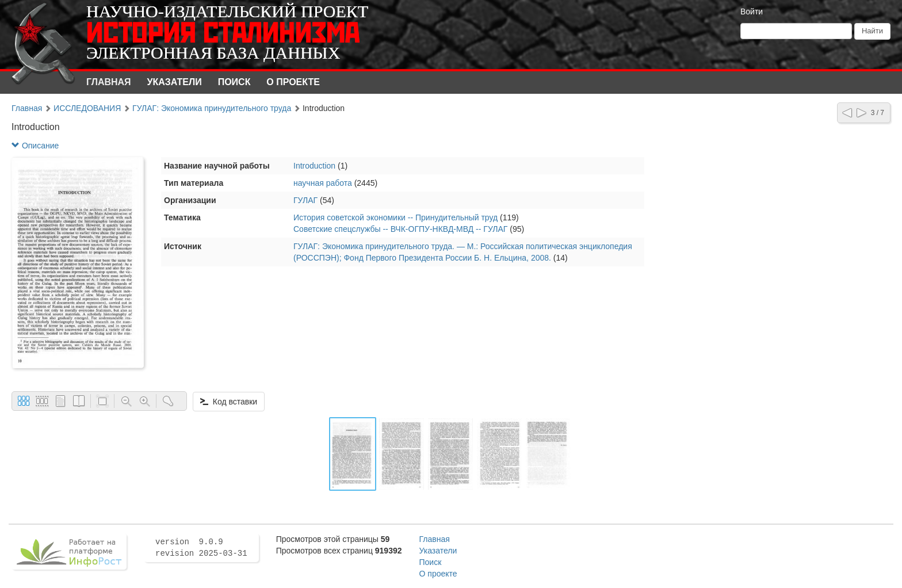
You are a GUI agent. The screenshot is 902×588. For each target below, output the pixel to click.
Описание (35, 146)
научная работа (323, 183)
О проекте (293, 82)
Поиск (234, 82)
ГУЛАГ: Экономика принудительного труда (212, 108)
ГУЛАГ (305, 200)
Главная (109, 82)
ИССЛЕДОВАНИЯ (87, 108)
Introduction (314, 166)
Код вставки (229, 402)
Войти (752, 12)
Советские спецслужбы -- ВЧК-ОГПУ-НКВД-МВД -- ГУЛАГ (400, 229)
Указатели (175, 82)
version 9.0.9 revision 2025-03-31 (201, 548)
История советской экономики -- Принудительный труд (395, 217)
